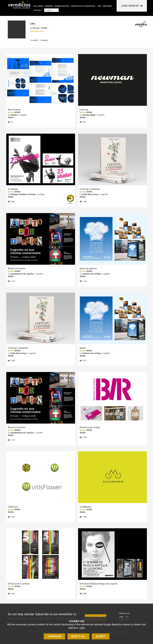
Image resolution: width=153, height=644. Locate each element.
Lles (12, 112)
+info (82, 628)
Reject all (78, 636)
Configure (54, 636)
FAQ (99, 6)
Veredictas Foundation (83, 6)
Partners (107, 6)
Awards (49, 6)
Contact (38, 10)
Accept (101, 636)
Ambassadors (62, 6)
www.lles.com (37, 31)
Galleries (38, 6)
